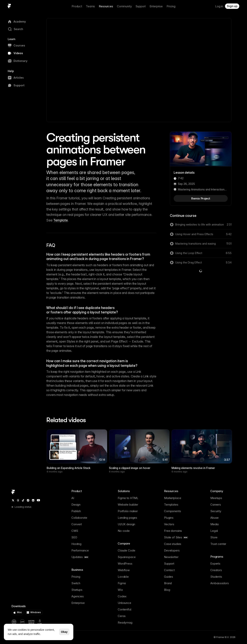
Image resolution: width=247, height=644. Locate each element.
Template (60, 220)
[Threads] (18, 500)
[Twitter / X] (13, 500)
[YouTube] (38, 500)
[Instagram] (28, 500)
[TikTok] (23, 500)
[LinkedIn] (33, 500)
